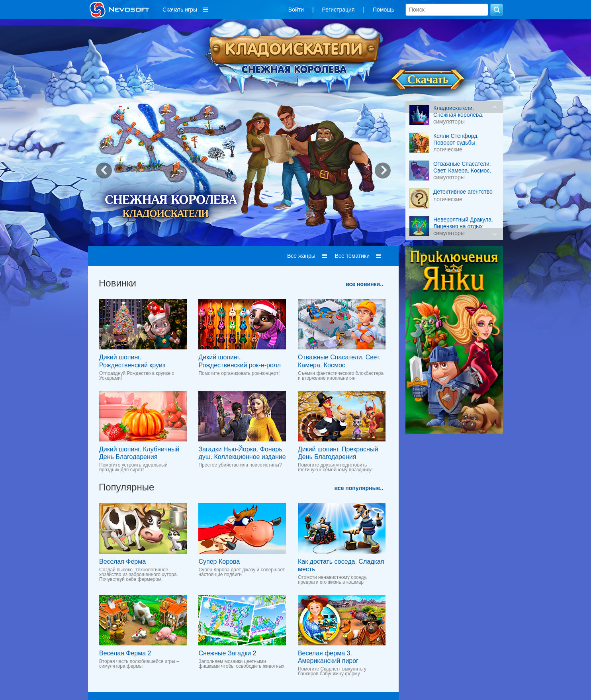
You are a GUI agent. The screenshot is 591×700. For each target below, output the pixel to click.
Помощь (384, 10)
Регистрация (339, 10)
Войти (296, 10)
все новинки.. (364, 284)
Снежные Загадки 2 (227, 653)
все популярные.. (359, 488)
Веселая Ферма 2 (125, 653)
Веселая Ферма (122, 562)
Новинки (117, 283)
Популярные (126, 487)
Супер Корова (219, 562)
